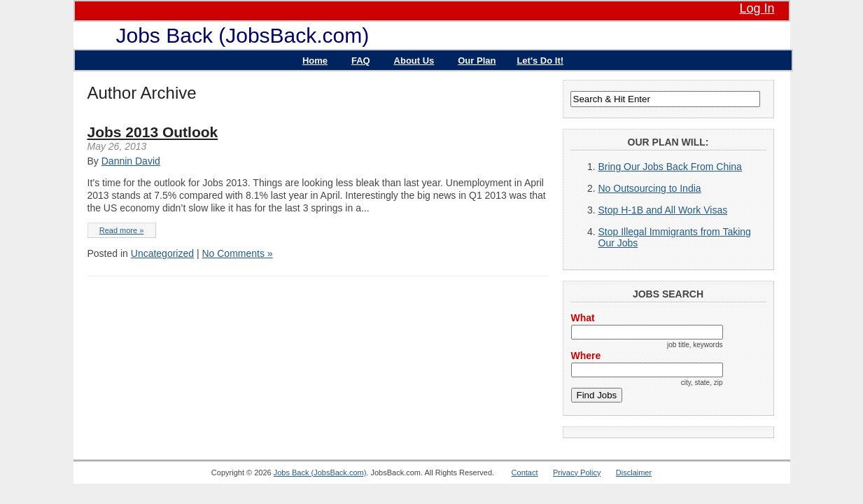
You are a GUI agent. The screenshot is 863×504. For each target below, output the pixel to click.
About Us (414, 61)
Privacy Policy (577, 472)
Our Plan (477, 61)
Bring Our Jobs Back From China (670, 167)
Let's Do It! (540, 61)
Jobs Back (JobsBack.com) (243, 35)
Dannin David (131, 161)
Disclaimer (634, 472)
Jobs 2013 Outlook (153, 132)
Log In (757, 8)
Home (315, 61)
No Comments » (237, 253)
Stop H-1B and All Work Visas (663, 210)
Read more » (122, 230)
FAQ (361, 61)
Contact (525, 472)
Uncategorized (162, 253)
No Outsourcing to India (650, 188)
